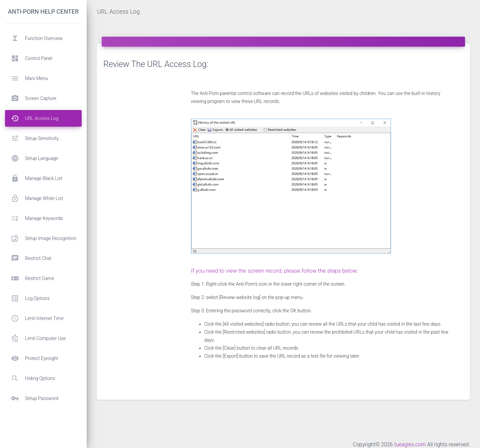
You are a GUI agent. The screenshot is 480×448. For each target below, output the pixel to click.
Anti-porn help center (43, 11)
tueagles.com (410, 444)
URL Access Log (118, 11)
